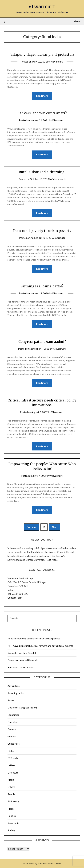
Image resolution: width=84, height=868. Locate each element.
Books (11, 700)
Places (11, 809)
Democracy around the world (23, 660)
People (11, 794)
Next (55, 527)
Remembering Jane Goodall (22, 653)
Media (11, 780)
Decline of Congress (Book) (22, 708)
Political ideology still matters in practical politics (34, 638)
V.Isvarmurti (42, 7)
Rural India (13, 823)
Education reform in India (21, 667)
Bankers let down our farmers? (42, 113)
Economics (13, 715)
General (12, 736)
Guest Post (14, 744)
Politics (12, 816)
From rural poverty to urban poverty (42, 231)
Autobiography (16, 693)
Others (11, 787)
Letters (11, 765)
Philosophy (14, 801)
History (12, 751)
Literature (13, 773)
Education (13, 722)
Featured (12, 729)
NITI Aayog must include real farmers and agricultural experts (40, 646)
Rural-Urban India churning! (42, 172)
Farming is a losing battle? (42, 286)
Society (12, 830)
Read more (42, 96)
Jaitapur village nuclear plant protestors (42, 54)
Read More (52, 560)
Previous (31, 527)
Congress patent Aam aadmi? (42, 342)
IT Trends (13, 758)
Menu (77, 21)
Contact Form (15, 598)
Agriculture (14, 686)
